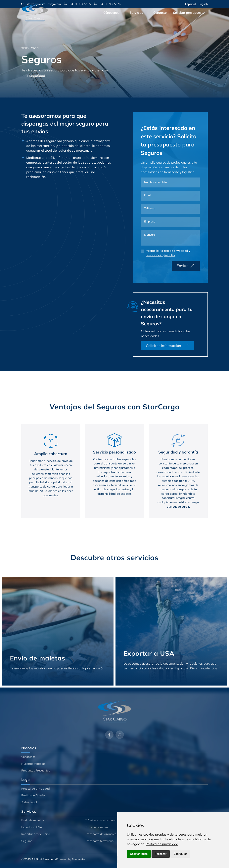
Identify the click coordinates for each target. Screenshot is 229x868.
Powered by (70, 859)
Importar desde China (36, 834)
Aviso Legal (29, 802)
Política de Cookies (33, 795)
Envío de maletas (33, 820)
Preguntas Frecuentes (36, 770)
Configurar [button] (180, 854)
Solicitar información (168, 346)
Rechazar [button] (161, 854)
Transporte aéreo (96, 827)
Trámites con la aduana (101, 820)
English (203, 4)
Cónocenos (111, 19)
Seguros (27, 841)
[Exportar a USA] (171, 631)
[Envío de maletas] (58, 631)
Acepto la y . (168, 253)
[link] (162, 844)
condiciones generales (160, 255)
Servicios (136, 19)
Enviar (186, 266)
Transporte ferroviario (99, 841)
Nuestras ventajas (33, 764)
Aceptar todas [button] (139, 854)
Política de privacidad (162, 844)
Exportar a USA (32, 827)
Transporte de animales (101, 834)
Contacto (160, 19)
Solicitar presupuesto (189, 19)
